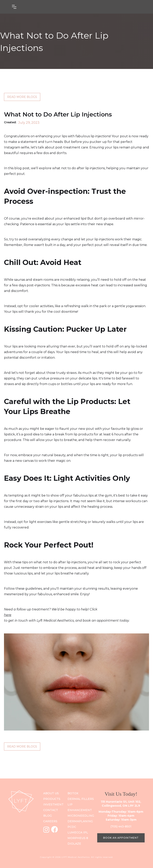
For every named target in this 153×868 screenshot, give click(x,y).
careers (50, 821)
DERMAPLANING (80, 821)
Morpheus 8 (78, 838)
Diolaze (74, 844)
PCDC (72, 827)
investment (53, 804)
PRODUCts (52, 799)
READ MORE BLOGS (22, 97)
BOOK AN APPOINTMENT (121, 838)
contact (51, 810)
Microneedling (81, 816)
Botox (73, 793)
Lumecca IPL (78, 832)
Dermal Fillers (81, 799)
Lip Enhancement (80, 807)
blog (48, 816)
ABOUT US (51, 793)
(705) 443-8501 (121, 826)
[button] (34, 7)
